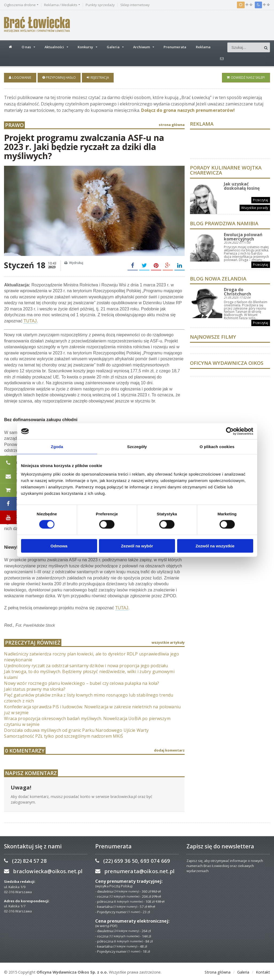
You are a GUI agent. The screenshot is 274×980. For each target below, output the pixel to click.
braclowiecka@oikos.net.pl (47, 870)
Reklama (203, 47)
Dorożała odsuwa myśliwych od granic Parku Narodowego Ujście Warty (75, 729)
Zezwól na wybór (137, 546)
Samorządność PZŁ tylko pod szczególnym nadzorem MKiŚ (63, 735)
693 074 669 (154, 860)
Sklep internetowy (135, 5)
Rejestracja (97, 77)
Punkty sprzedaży (100, 5)
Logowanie (20, 77)
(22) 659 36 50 (120, 860)
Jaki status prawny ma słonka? (34, 688)
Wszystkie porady (255, 207)
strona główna (172, 124)
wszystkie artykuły (168, 642)
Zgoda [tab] (57, 447)
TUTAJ (30, 320)
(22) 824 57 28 (29, 860)
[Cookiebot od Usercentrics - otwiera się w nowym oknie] (230, 431)
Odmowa (59, 546)
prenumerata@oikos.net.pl (139, 870)
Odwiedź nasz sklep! (246, 77)
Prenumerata (175, 47)
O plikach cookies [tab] (217, 447)
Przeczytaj (261, 199)
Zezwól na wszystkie (215, 546)
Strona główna (218, 971)
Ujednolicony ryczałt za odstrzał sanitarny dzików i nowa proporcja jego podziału (84, 665)
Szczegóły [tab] (137, 447)
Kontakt (263, 971)
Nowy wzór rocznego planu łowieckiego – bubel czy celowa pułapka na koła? (80, 682)
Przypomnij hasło (58, 77)
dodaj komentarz (169, 749)
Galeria (243, 971)
